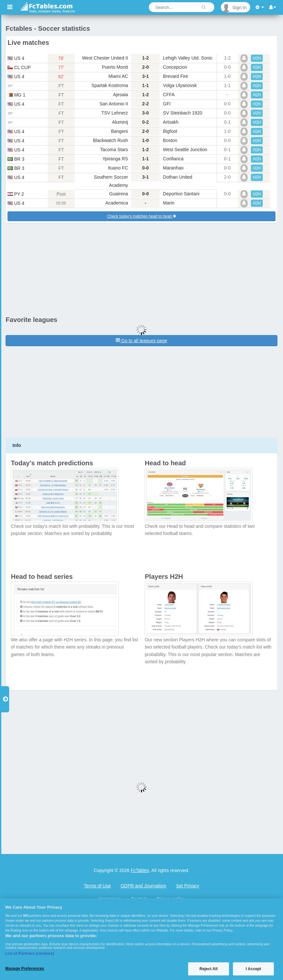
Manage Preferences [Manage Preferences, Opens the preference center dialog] (25, 969)
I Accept (253, 969)
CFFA (169, 95)
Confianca (173, 159)
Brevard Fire (176, 76)
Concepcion (175, 67)
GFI (167, 104)
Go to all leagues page (141, 341)
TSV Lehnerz (115, 113)
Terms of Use (97, 886)
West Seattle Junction (185, 150)
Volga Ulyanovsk (180, 85)
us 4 (16, 58)
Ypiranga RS (115, 159)
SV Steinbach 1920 (183, 113)
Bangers (119, 131)
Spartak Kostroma (110, 85)
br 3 (16, 159)
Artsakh (171, 122)
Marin (169, 203)
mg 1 (16, 95)
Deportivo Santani (181, 194)
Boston (170, 140)
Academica (117, 203)
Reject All (209, 969)
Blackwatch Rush (110, 140)
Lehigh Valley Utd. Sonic (188, 58)
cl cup (19, 67)
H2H (257, 58)
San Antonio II (114, 104)
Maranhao (173, 168)
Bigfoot (170, 131)
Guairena (119, 194)
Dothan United (178, 177)
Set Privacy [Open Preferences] (188, 886)
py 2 (16, 194)
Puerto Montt (115, 67)
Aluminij (120, 122)
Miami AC (118, 76)
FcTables (140, 870)
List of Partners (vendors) (30, 953)
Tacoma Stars (114, 150)
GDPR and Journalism (143, 886)
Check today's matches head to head (141, 216)
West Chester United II (105, 58)
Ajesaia (120, 95)
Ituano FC (118, 168)
